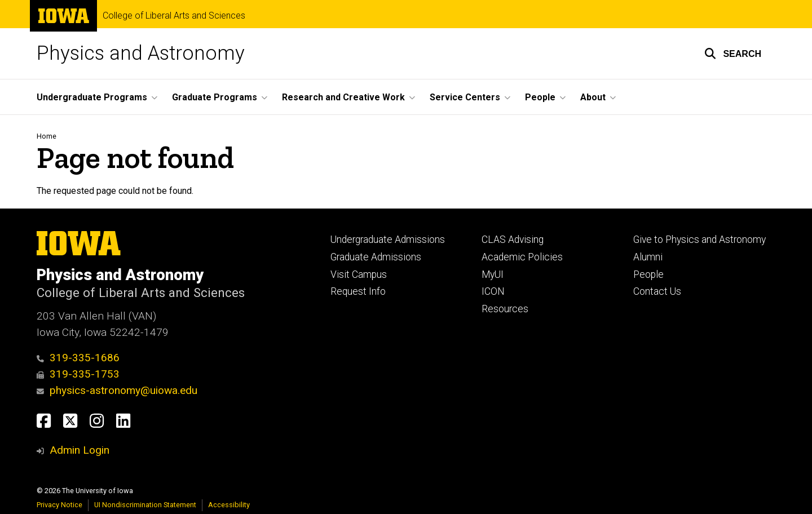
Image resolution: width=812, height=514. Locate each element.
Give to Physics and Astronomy (700, 240)
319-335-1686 (78, 358)
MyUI (493, 274)
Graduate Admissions (376, 257)
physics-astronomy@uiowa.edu (117, 390)
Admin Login (80, 450)
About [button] (593, 97)
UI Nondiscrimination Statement (145, 505)
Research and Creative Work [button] (343, 97)
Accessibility (229, 505)
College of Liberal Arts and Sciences (174, 16)
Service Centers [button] (465, 97)
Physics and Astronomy (141, 53)
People (648, 274)
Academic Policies (522, 257)
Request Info (358, 291)
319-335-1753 (78, 374)
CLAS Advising (513, 240)
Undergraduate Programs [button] (92, 97)
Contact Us (657, 291)
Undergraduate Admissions (388, 240)
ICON (493, 291)
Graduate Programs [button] (215, 97)
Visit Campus (359, 274)
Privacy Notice (59, 505)
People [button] (540, 97)
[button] (733, 54)
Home (47, 136)
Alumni (648, 257)
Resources (505, 309)
